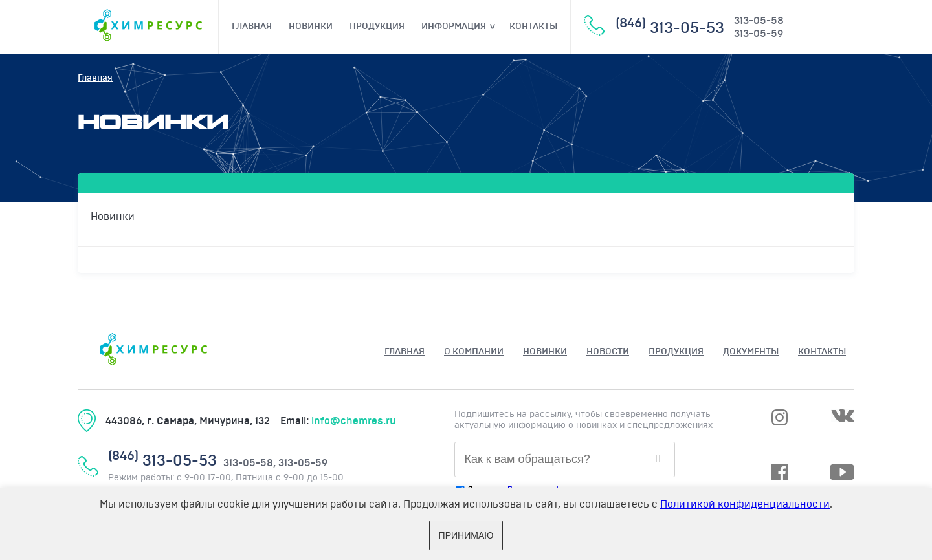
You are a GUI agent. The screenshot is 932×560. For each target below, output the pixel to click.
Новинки (311, 27)
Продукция (377, 27)
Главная (252, 27)
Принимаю (466, 535)
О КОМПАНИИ (474, 352)
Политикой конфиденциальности (745, 504)
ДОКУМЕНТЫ (751, 352)
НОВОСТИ (608, 352)
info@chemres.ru (353, 421)
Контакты (533, 27)
